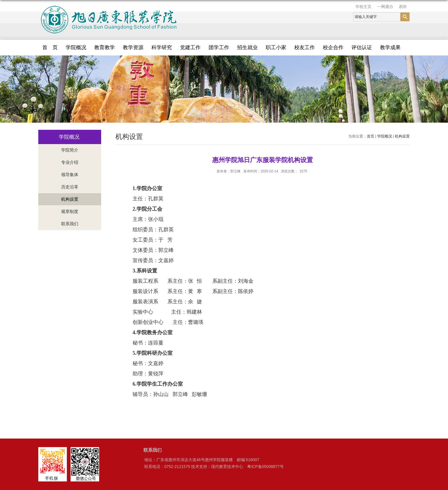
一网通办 (385, 7)
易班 (403, 7)
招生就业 (247, 47)
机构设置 (402, 136)
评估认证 (362, 47)
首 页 (50, 47)
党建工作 (190, 47)
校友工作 (305, 47)
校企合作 (333, 47)
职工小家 (276, 47)
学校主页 (363, 7)
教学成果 (390, 47)
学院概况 (76, 47)
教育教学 (105, 47)
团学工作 (219, 47)
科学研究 (162, 47)
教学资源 (133, 47)
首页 (371, 136)
